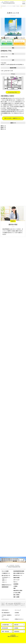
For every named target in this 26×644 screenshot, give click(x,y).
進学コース (3, 126)
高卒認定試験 (5, 629)
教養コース (3, 128)
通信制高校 (17, 632)
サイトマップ (18, 611)
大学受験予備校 (5, 625)
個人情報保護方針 (6, 614)
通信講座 (16, 629)
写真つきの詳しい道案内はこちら (12, 119)
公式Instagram (5, 620)
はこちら (6, 44)
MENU (24, 4)
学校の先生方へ (5, 611)
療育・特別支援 (5, 632)
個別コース (3, 129)
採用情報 (17, 614)
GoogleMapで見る (13, 93)
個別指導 (16, 625)
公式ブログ (17, 616)
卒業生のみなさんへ (19, 620)
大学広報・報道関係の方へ (7, 617)
